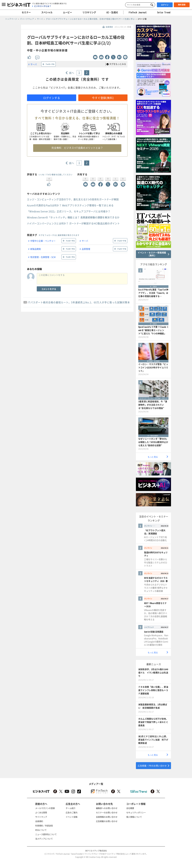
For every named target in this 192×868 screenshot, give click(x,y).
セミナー (26, 12)
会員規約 (39, 821)
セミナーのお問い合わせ (107, 812)
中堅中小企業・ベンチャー (43, 241)
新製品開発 (36, 249)
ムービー (67, 12)
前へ (72, 73)
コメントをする (49, 289)
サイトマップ (41, 817)
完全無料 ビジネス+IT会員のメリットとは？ (77, 148)
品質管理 (86, 249)
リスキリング (89, 12)
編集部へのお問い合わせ (107, 808)
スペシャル (47, 12)
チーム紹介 (71, 808)
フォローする (50, 64)
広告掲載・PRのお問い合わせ (152, 766)
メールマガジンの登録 (45, 808)
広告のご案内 (72, 812)
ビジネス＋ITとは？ (43, 6)
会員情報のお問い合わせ (107, 817)
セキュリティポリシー (136, 812)
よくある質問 (41, 812)
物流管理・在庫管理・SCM (43, 257)
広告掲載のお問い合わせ (107, 821)
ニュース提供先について (46, 834)
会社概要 (130, 808)
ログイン (165, 5)
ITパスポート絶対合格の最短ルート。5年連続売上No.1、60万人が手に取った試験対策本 (79, 302)
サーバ (34, 64)
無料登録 (182, 5)
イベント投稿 (72, 817)
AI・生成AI (112, 12)
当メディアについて (44, 839)
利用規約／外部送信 (44, 826)
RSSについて (41, 830)
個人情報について (134, 817)
